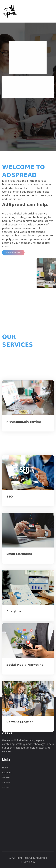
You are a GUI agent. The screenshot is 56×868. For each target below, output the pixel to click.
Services (6, 777)
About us (7, 773)
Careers (6, 782)
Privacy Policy (28, 862)
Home (5, 768)
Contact (6, 787)
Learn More (13, 253)
